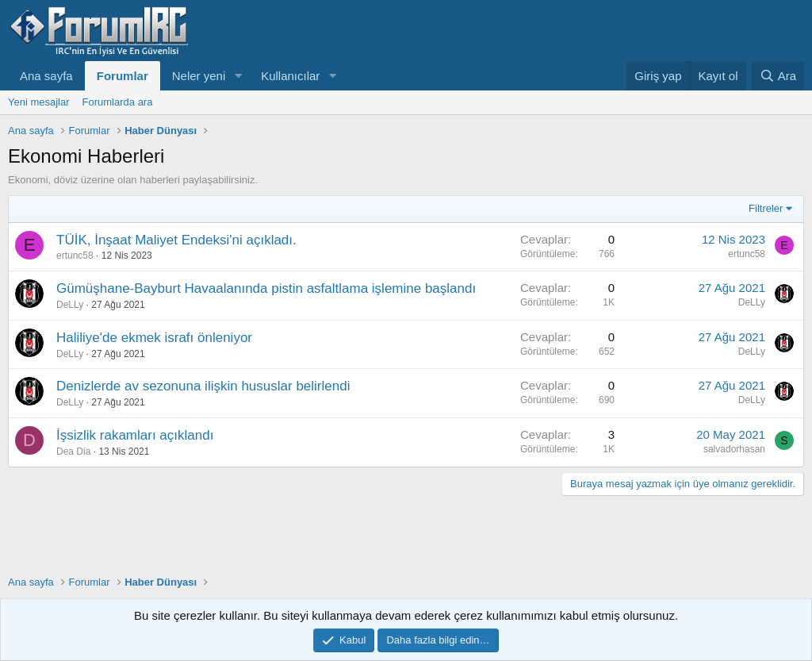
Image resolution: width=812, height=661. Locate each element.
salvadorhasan (734, 449)
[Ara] (778, 76)
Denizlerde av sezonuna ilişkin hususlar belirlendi (203, 386)
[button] (238, 76)
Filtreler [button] (766, 208)
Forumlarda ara (118, 102)
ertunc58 (75, 256)
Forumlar (123, 76)
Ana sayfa (46, 76)
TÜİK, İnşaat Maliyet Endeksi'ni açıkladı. (176, 240)
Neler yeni (199, 76)
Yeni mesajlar (39, 102)
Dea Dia (73, 452)
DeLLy (70, 305)
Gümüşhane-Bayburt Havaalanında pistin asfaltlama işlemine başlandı (266, 288)
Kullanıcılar (290, 76)
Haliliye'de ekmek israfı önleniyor (154, 338)
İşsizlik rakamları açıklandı (135, 435)
